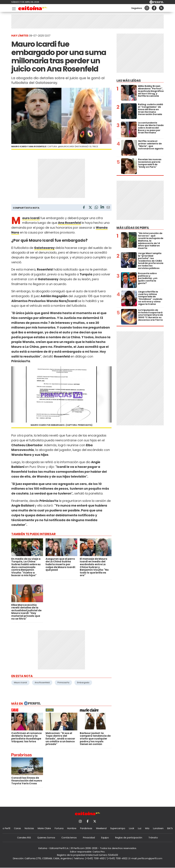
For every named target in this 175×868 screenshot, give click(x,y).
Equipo (105, 838)
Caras (17, 828)
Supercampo (118, 828)
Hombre (72, 828)
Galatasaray (44, 248)
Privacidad (89, 838)
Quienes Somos (46, 838)
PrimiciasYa (63, 683)
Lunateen (158, 828)
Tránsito (153, 838)
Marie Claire (44, 828)
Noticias (29, 828)
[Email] (108, 208)
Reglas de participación (129, 838)
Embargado (83, 683)
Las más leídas (129, 81)
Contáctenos (69, 838)
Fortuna (59, 828)
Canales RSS (24, 838)
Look (132, 828)
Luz (140, 828)
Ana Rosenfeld (69, 223)
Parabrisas (86, 828)
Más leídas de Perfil (133, 228)
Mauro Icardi (20, 683)
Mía (147, 828)
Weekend (101, 828)
